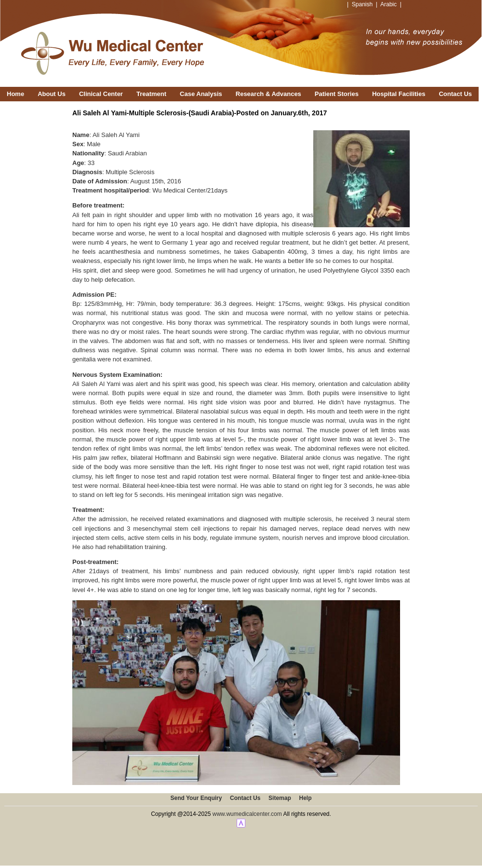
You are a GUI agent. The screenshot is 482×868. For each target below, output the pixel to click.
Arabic (388, 4)
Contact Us (455, 94)
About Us (52, 94)
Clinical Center (101, 94)
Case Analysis (201, 94)
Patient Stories (337, 94)
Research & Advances (268, 94)
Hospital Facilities (399, 94)
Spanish (362, 4)
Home (15, 94)
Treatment (151, 94)
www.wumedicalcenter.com (247, 814)
